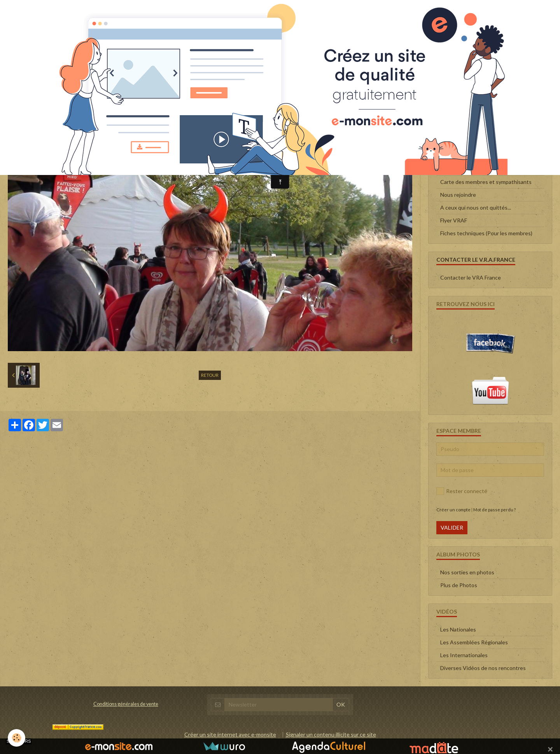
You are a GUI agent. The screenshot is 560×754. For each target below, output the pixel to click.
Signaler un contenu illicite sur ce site (331, 734)
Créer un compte (453, 510)
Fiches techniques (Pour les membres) (486, 233)
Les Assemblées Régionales (474, 642)
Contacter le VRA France (471, 277)
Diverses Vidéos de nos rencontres (483, 668)
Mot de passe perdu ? (494, 510)
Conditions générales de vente (126, 704)
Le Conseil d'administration (473, 156)
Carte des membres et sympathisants (486, 182)
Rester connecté (462, 491)
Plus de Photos (459, 585)
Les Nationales (458, 629)
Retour (210, 375)
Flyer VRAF (454, 220)
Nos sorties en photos (467, 572)
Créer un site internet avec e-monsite (230, 734)
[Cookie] (17, 738)
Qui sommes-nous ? (464, 169)
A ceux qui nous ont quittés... (476, 207)
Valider (452, 527)
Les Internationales (464, 655)
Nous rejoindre (458, 195)
